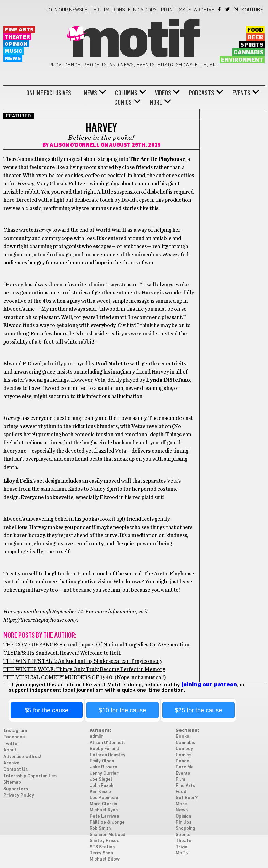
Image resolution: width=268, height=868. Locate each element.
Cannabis (248, 52)
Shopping (185, 829)
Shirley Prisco (105, 841)
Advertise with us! (22, 757)
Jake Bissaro (104, 767)
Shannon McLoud (107, 835)
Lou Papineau (104, 798)
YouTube (252, 10)
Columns (126, 93)
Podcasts (202, 93)
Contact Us (15, 770)
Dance (183, 761)
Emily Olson (102, 761)
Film (180, 780)
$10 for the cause (122, 710)
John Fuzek (101, 786)
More (156, 102)
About (10, 750)
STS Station (102, 847)
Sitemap (12, 783)
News (13, 58)
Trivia (182, 847)
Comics (123, 102)
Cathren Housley (107, 755)
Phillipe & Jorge (107, 823)
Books (182, 737)
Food (255, 30)
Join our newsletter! (73, 10)
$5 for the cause (46, 710)
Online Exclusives (49, 93)
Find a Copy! (143, 10)
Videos (163, 93)
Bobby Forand (104, 749)
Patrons (114, 10)
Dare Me (185, 767)
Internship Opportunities (30, 776)
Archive (204, 10)
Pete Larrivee (104, 816)
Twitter (228, 9)
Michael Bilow (105, 859)
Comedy (184, 749)
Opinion (16, 44)
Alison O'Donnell (75, 145)
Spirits (252, 45)
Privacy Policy (19, 796)
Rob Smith (100, 829)
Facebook (220, 9)
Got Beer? (187, 798)
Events (241, 93)
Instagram (236, 9)
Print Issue (176, 10)
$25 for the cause (198, 710)
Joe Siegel (101, 780)
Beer (255, 37)
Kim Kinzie (100, 792)
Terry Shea (101, 853)
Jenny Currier (104, 773)
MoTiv (182, 853)
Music (14, 51)
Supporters (16, 789)
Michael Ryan (104, 810)
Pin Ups (184, 823)
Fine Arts (19, 30)
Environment (242, 60)
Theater (17, 37)
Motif (134, 41)
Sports (183, 835)
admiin (96, 737)
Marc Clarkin (103, 804)
